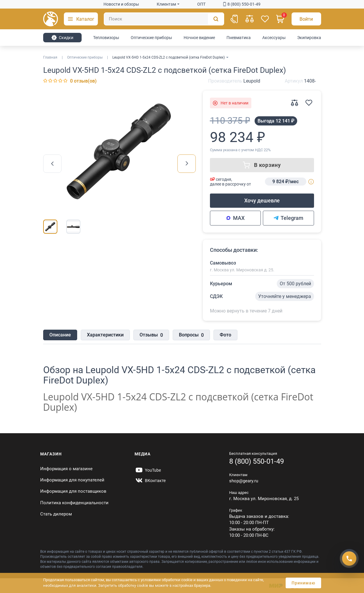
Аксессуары (274, 38)
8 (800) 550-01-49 (242, 4)
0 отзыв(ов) (83, 81)
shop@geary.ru (244, 481)
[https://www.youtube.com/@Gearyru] (148, 470)
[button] (81, 19)
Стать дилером (56, 514)
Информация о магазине (66, 469)
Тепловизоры (106, 38)
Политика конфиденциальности (74, 503)
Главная (50, 57)
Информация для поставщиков (73, 491)
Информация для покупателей (72, 480)
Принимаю (303, 583)
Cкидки (62, 38)
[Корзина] (280, 19)
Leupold (252, 81)
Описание (60, 335)
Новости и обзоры (121, 4)
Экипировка (309, 38)
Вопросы (191, 335)
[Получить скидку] (349, 558)
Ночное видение (199, 38)
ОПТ (201, 4)
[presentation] (52, 164)
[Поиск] (164, 19)
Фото (225, 335)
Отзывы (151, 335)
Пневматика (239, 38)
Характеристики (105, 335)
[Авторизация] (306, 19)
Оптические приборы (151, 38)
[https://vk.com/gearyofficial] (150, 481)
